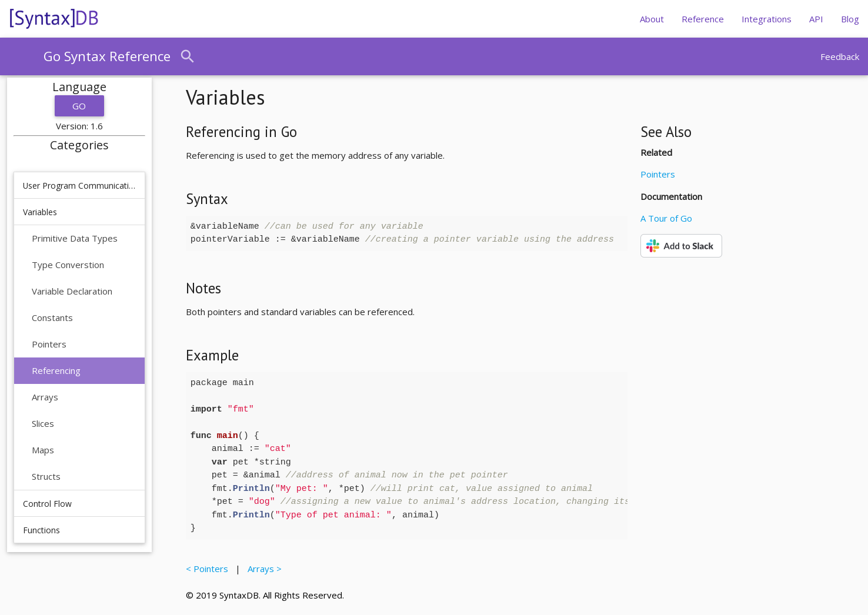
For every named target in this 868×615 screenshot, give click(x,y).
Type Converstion (68, 265)
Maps (43, 450)
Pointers (49, 344)
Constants (52, 317)
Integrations (767, 19)
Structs (46, 476)
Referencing (56, 370)
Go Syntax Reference (107, 56)
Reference (703, 19)
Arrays (45, 397)
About (652, 19)
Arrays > (262, 569)
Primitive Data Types (75, 238)
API (816, 19)
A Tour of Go (666, 218)
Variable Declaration (72, 291)
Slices (43, 423)
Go (79, 106)
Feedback (840, 56)
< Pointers (209, 569)
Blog (850, 19)
